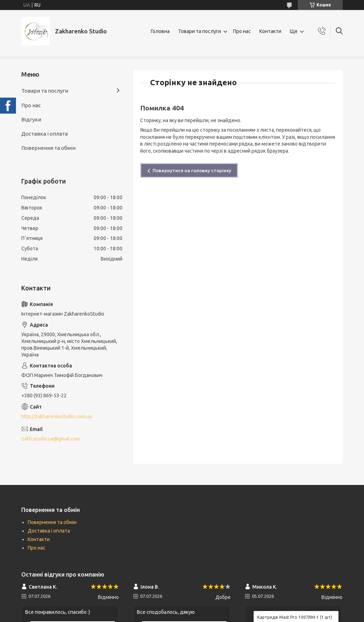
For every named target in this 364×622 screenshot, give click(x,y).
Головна (160, 31)
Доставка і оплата (45, 134)
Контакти (270, 31)
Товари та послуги (200, 31)
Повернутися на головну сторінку (192, 170)
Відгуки (31, 119)
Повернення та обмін (48, 148)
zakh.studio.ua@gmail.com (51, 439)
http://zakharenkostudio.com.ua (56, 416)
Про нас (242, 31)
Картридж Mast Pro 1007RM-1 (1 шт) (295, 617)
